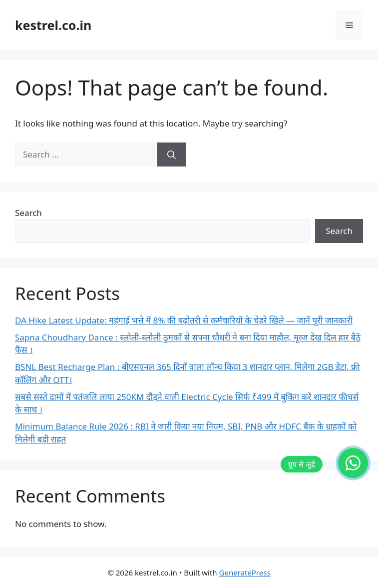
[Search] (172, 154)
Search (28, 213)
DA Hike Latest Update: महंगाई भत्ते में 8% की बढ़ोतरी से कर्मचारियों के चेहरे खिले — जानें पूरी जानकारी (184, 320)
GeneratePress (245, 572)
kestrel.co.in (53, 25)
